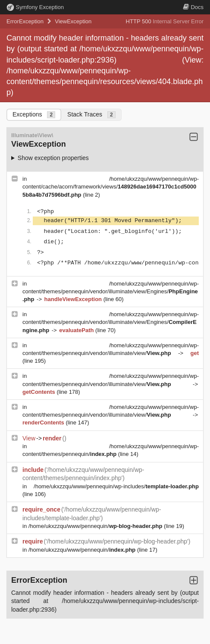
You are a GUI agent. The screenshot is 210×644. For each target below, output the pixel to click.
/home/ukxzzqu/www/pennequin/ (96, 526)
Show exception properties (53, 158)
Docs (193, 7)
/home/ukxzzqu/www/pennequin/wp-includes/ (116, 486)
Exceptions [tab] (34, 115)
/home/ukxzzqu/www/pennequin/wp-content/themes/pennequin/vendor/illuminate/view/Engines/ (111, 291)
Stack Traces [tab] (91, 115)
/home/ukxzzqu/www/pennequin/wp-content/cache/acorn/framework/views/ (111, 187)
